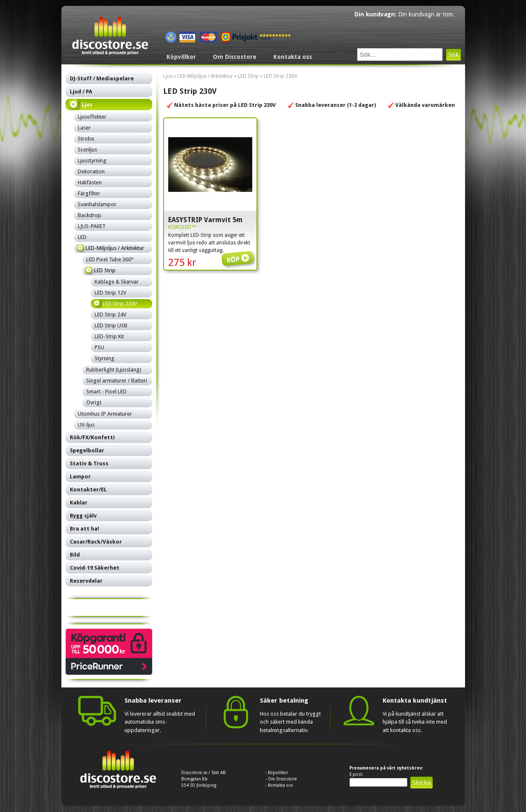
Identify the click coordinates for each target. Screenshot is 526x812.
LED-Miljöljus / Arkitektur (205, 76)
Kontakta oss (293, 57)
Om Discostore (235, 57)
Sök (453, 55)
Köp (239, 253)
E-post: (356, 774)
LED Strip (248, 76)
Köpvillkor (181, 57)
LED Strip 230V (280, 76)
